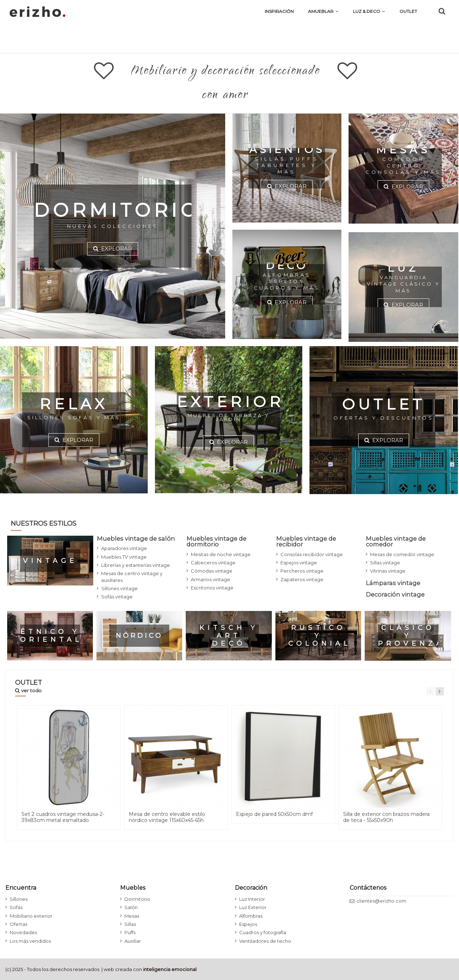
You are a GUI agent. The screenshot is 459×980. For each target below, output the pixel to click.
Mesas (132, 916)
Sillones (19, 899)
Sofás (16, 907)
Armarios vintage (210, 579)
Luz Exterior (253, 907)
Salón (131, 907)
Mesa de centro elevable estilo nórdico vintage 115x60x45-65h (167, 817)
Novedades (23, 932)
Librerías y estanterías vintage (136, 565)
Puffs (130, 932)
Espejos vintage (299, 563)
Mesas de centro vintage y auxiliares (132, 577)
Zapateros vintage (302, 579)
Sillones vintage (119, 588)
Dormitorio (137, 899)
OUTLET (29, 686)
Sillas (130, 924)
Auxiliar (133, 941)
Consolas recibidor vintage (312, 554)
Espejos (248, 924)
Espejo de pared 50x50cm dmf (274, 814)
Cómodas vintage (212, 571)
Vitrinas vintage (388, 571)
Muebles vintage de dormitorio (216, 541)
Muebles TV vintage (124, 557)
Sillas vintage (385, 563)
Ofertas (18, 924)
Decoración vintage (395, 594)
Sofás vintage (117, 597)
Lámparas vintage (393, 583)
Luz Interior (252, 899)
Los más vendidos (30, 941)
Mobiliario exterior (31, 916)
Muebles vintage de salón (136, 539)
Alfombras (251, 916)
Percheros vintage (302, 571)
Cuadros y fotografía (263, 932)
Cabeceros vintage (213, 563)
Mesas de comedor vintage (402, 554)
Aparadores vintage (124, 548)
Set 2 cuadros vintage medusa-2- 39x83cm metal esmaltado (63, 817)
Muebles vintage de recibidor (306, 541)
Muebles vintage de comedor (396, 541)
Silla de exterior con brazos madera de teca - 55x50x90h (386, 817)
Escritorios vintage (212, 588)
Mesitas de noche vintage (221, 554)
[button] (369, 11)
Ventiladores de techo (265, 941)
